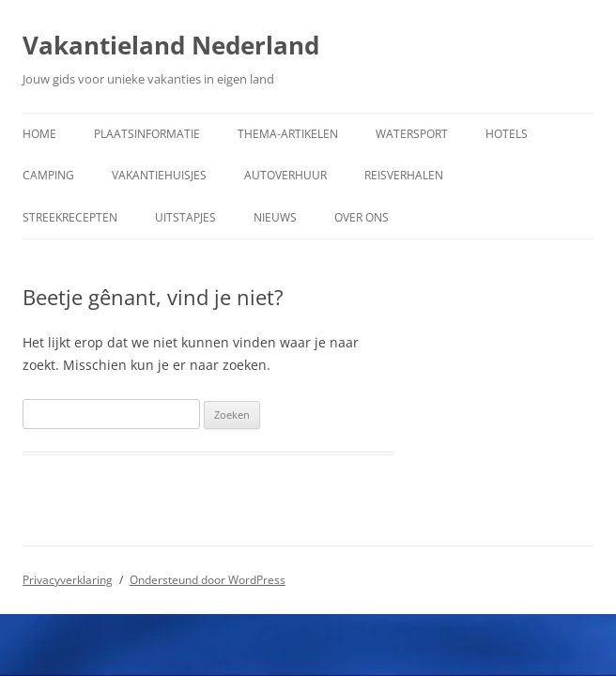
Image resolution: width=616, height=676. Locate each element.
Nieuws (275, 217)
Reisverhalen (404, 175)
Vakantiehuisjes (159, 175)
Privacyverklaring (68, 580)
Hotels (507, 134)
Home (39, 134)
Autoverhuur (285, 175)
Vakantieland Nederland (171, 45)
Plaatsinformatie (147, 134)
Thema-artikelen (288, 134)
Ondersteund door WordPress (208, 580)
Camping (48, 175)
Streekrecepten (70, 217)
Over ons (362, 217)
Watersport (412, 134)
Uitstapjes (185, 217)
